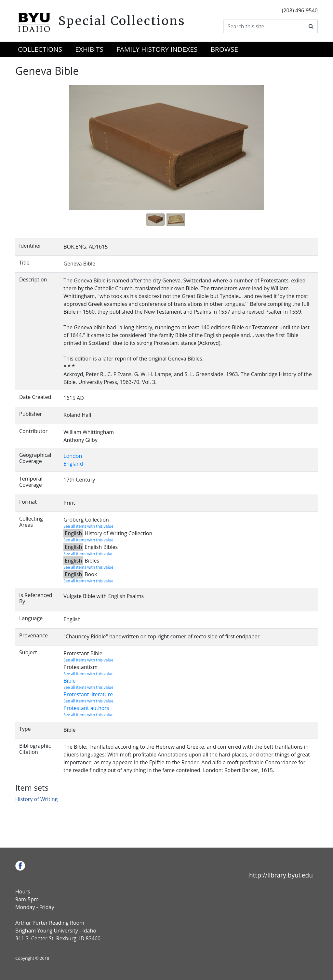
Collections (40, 49)
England (73, 464)
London (73, 456)
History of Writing (36, 799)
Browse (224, 49)
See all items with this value (88, 526)
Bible (69, 681)
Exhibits (89, 49)
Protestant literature (88, 694)
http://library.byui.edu (281, 875)
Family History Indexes (157, 49)
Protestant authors (86, 708)
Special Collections (122, 21)
